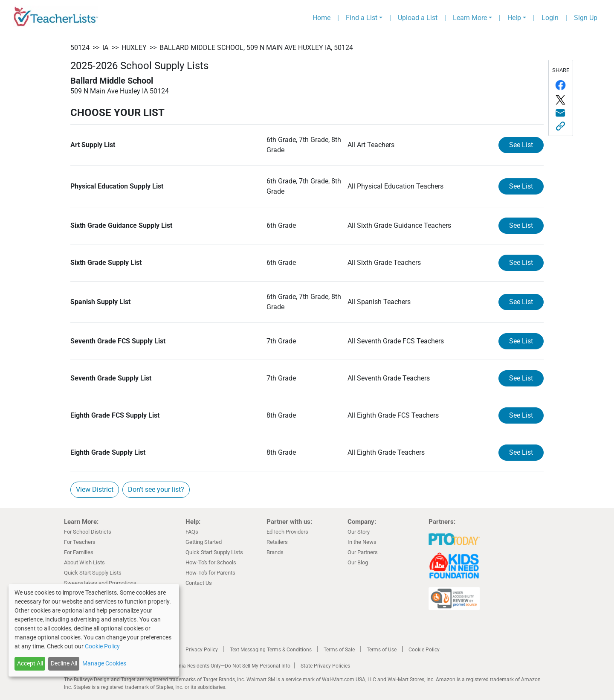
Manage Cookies (104, 663)
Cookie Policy (424, 650)
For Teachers (80, 542)
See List (521, 145)
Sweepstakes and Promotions (100, 583)
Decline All (64, 663)
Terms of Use (382, 650)
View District (95, 489)
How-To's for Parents (210, 573)
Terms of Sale (339, 650)
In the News (362, 542)
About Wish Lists (84, 562)
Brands (275, 552)
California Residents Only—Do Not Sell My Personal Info (227, 666)
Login (550, 18)
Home (321, 18)
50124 (80, 48)
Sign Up (586, 18)
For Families (79, 552)
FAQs (192, 532)
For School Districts (88, 532)
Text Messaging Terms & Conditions (271, 650)
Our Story (359, 532)
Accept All (30, 663)
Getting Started (204, 542)
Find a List (362, 18)
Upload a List (418, 18)
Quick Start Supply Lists (93, 573)
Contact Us (199, 583)
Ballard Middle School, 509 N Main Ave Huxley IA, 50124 (256, 48)
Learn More (470, 18)
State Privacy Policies (325, 666)
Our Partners (363, 552)
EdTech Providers (287, 532)
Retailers (277, 542)
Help (514, 18)
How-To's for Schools (211, 562)
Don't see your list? (156, 489)
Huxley (134, 48)
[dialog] (94, 630)
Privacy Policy (202, 650)
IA (105, 48)
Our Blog (358, 562)
